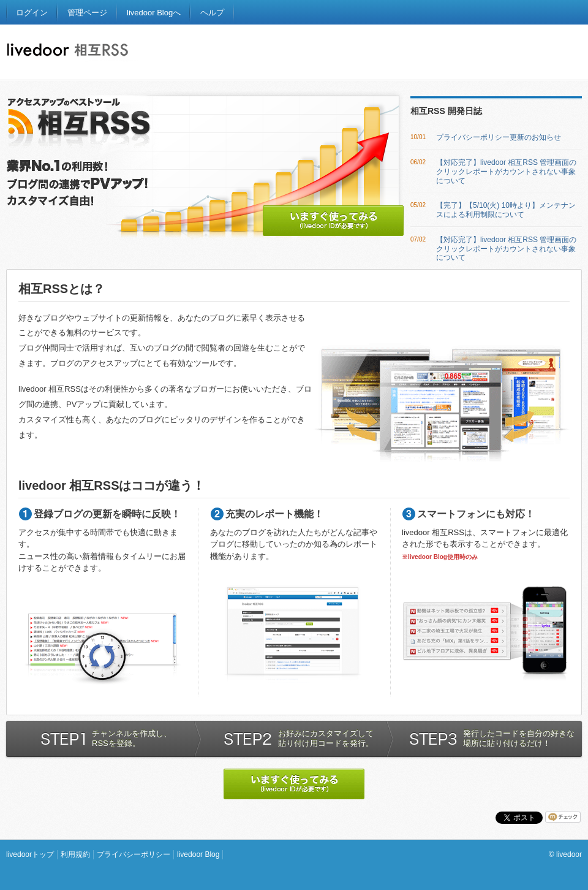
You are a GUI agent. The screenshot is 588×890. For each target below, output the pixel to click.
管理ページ (87, 13)
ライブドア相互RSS (72, 53)
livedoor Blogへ (154, 13)
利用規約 (75, 854)
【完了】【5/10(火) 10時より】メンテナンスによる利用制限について (506, 210)
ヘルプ (212, 13)
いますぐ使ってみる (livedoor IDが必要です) (333, 221)
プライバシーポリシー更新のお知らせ (499, 137)
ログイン (32, 13)
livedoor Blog (198, 854)
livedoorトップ (30, 854)
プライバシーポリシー (134, 854)
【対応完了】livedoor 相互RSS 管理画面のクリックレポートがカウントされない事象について (506, 172)
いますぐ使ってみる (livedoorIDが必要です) (294, 784)
